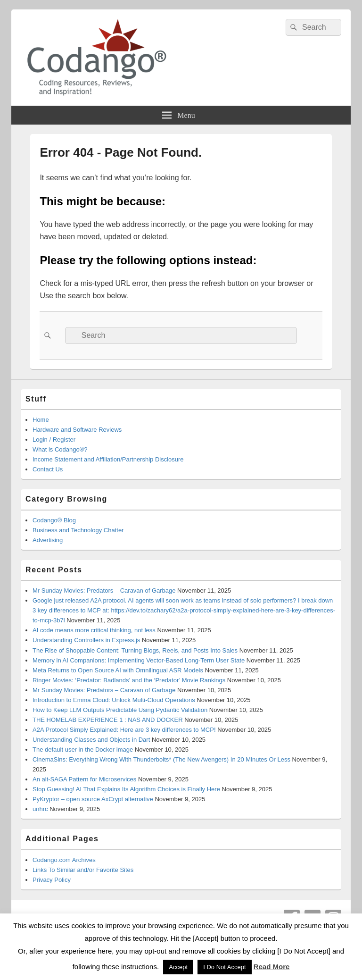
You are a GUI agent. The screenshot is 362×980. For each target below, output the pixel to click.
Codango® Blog (54, 520)
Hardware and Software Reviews (77, 430)
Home (41, 420)
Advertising (48, 540)
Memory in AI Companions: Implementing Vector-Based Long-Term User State (139, 660)
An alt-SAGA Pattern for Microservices (84, 779)
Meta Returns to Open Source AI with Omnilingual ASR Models (118, 670)
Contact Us (48, 469)
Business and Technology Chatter (78, 530)
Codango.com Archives (64, 860)
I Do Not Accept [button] (224, 967)
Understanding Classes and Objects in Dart (91, 740)
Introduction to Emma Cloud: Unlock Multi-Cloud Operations (114, 700)
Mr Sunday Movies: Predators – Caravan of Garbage (104, 591)
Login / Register (54, 440)
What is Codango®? (60, 449)
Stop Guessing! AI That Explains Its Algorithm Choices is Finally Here (126, 789)
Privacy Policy (52, 880)
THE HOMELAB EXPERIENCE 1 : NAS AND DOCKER (108, 720)
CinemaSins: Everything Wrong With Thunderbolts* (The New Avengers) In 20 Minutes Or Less (161, 759)
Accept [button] (178, 967)
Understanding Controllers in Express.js (86, 640)
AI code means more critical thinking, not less (94, 630)
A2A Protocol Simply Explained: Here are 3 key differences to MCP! (124, 730)
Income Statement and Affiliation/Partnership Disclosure (108, 459)
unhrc (40, 809)
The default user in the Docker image (83, 750)
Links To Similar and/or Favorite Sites (83, 870)
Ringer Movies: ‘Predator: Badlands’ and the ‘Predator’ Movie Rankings (129, 680)
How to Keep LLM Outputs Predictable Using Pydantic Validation (120, 710)
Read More (272, 967)
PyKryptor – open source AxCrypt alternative (93, 799)
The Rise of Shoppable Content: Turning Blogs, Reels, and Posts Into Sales (135, 650)
